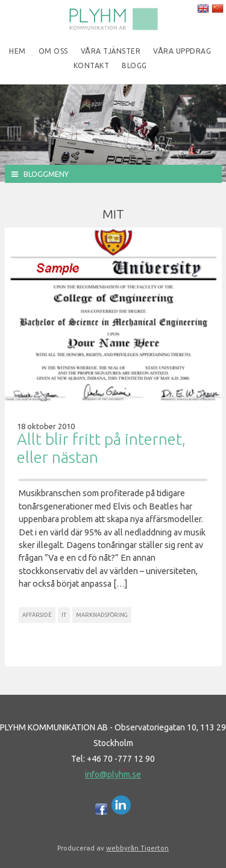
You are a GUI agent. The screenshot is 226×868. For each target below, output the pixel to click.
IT (64, 615)
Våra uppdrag (182, 51)
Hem (17, 51)
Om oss (53, 51)
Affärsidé (37, 615)
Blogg (134, 65)
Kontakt (92, 65)
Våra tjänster (111, 51)
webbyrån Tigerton (137, 848)
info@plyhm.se (113, 774)
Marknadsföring (102, 615)
